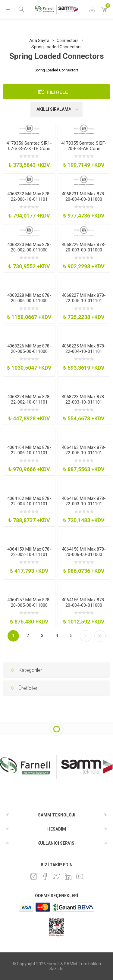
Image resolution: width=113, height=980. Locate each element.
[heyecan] (57, 876)
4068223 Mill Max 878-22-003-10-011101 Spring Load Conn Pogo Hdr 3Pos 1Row (84, 405)
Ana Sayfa (39, 41)
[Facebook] (45, 876)
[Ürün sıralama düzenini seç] (57, 109)
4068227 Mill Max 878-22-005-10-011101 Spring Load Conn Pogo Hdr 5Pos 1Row (84, 303)
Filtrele (58, 92)
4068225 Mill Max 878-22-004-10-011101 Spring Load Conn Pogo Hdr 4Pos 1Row (84, 354)
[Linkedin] (68, 876)
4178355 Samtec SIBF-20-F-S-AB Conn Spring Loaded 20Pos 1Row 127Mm (84, 151)
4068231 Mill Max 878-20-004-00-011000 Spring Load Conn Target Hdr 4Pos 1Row (84, 202)
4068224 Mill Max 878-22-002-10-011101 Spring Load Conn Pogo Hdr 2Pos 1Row (29, 405)
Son (100, 636)
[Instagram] (34, 876)
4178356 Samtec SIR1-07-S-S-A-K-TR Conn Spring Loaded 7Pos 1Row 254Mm (29, 151)
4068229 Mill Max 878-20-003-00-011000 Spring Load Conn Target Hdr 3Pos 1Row (84, 253)
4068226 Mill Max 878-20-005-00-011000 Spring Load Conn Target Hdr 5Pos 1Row (29, 354)
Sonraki (86, 636)
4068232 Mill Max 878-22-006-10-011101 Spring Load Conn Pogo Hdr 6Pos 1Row (29, 202)
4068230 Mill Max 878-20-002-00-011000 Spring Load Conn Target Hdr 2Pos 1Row (29, 253)
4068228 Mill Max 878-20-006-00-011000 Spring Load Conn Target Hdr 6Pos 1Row (29, 303)
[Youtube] (80, 876)
